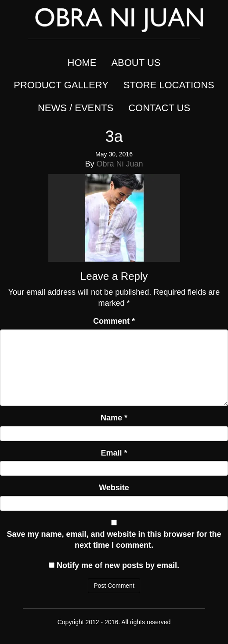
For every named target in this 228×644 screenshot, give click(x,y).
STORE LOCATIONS (169, 85)
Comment (114, 321)
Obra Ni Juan (119, 164)
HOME (82, 63)
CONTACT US (159, 108)
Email (114, 453)
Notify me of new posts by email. (118, 565)
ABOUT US (136, 63)
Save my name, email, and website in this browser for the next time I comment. (114, 540)
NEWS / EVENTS (76, 108)
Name (114, 418)
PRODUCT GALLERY (61, 85)
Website (114, 488)
